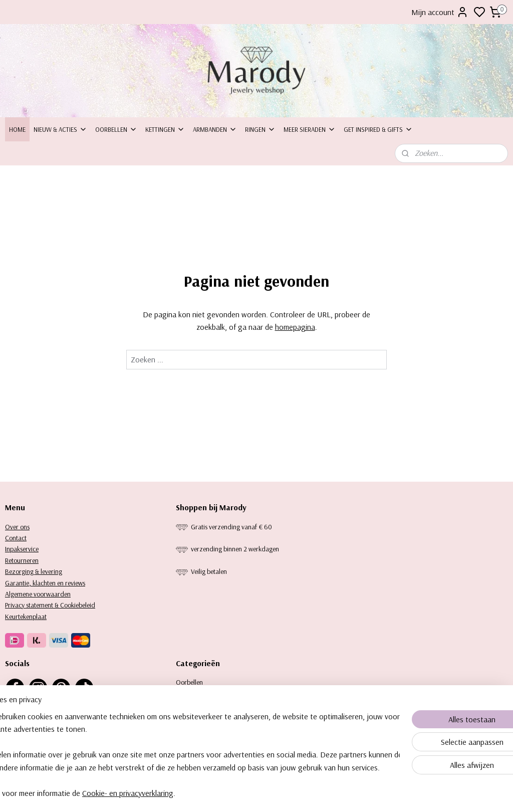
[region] (190, 755)
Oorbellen (116, 129)
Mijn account (440, 12)
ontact (18, 538)
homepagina (295, 327)
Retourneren (22, 560)
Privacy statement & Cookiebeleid (50, 605)
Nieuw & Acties (60, 129)
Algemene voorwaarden (38, 594)
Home (17, 129)
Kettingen (165, 129)
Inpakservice (22, 549)
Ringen (260, 129)
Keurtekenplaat (26, 617)
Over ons (17, 527)
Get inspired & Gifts (378, 129)
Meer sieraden (310, 129)
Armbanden (215, 129)
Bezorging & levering (34, 571)
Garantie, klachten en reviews (45, 583)
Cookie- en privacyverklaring (159, 793)
